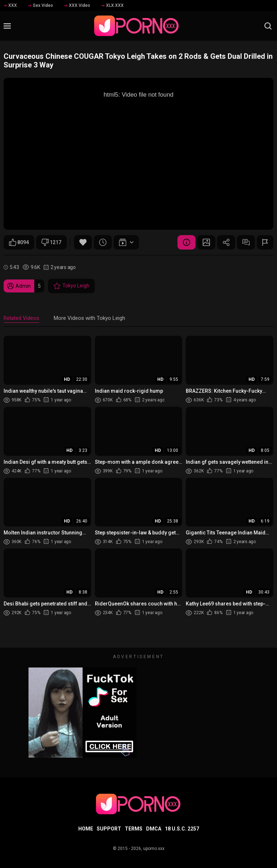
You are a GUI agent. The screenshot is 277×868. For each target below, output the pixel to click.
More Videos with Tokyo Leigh (89, 318)
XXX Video (77, 5)
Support (109, 829)
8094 (19, 242)
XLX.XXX (113, 5)
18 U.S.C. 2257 (182, 829)
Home (86, 829)
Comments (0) (246, 242)
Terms (134, 829)
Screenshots (206, 242)
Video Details (186, 242)
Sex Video (41, 5)
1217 (51, 242)
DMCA (154, 829)
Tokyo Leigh (71, 286)
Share (226, 242)
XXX (10, 5)
